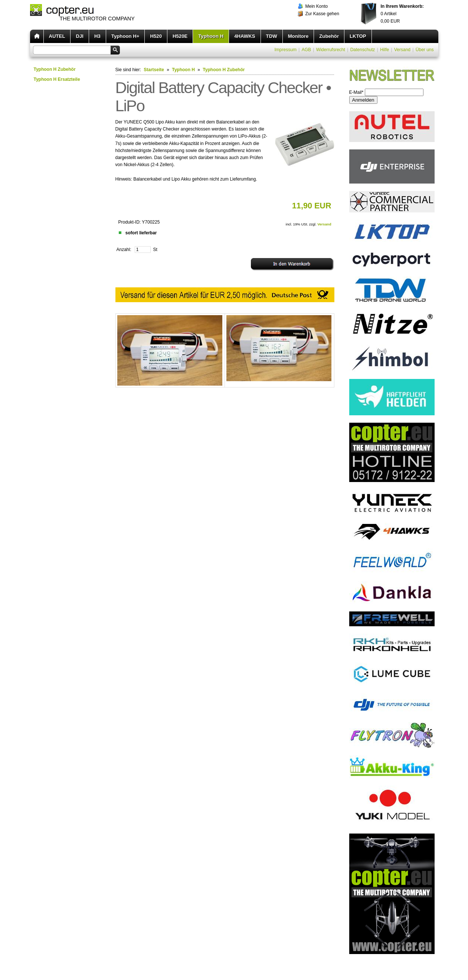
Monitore (298, 36)
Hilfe (384, 50)
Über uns (425, 50)
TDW (272, 36)
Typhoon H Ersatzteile (57, 79)
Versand (402, 50)
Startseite (154, 70)
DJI (80, 36)
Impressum (286, 50)
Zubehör (329, 36)
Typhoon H (211, 36)
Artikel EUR (402, 14)
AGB (306, 50)
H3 (97, 36)
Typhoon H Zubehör (55, 69)
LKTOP (358, 36)
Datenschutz (363, 50)
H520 (156, 36)
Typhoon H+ (125, 36)
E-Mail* (356, 92)
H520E (180, 36)
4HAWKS (245, 36)
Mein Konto (317, 6)
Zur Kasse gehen (322, 14)
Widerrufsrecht (331, 50)
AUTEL (57, 36)
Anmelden (363, 100)
